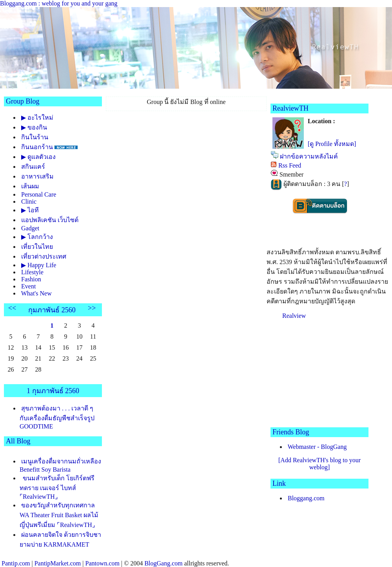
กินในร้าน (35, 137)
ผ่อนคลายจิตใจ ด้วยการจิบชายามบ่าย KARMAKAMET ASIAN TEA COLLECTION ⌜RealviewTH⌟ (60, 547)
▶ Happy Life (39, 265)
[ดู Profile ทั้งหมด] (332, 144)
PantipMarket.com (58, 563)
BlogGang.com (163, 563)
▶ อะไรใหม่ (37, 118)
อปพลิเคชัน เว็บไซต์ (50, 220)
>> (92, 308)
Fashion (31, 279)
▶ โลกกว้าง (37, 237)
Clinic (29, 201)
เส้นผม (30, 186)
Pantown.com (102, 563)
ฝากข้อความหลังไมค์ (309, 156)
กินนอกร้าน (37, 147)
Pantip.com (16, 563)
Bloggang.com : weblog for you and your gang (59, 3)
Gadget (30, 228)
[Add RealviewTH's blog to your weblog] (319, 464)
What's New (36, 293)
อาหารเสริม (37, 176)
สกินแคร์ (33, 167)
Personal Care (39, 194)
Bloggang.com (306, 498)
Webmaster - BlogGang (317, 447)
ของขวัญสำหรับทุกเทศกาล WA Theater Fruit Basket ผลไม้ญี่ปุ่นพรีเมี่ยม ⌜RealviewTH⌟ (59, 515)
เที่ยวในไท (37, 247)
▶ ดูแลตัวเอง (38, 157)
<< (12, 308)
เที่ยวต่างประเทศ (44, 256)
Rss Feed (290, 165)
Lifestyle (32, 272)
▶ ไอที (30, 210)
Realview (294, 316)
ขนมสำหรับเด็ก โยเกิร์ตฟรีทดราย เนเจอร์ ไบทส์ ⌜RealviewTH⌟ (57, 487)
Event (28, 286)
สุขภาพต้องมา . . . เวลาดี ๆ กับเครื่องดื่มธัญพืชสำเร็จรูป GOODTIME (57, 417)
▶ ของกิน (34, 127)
